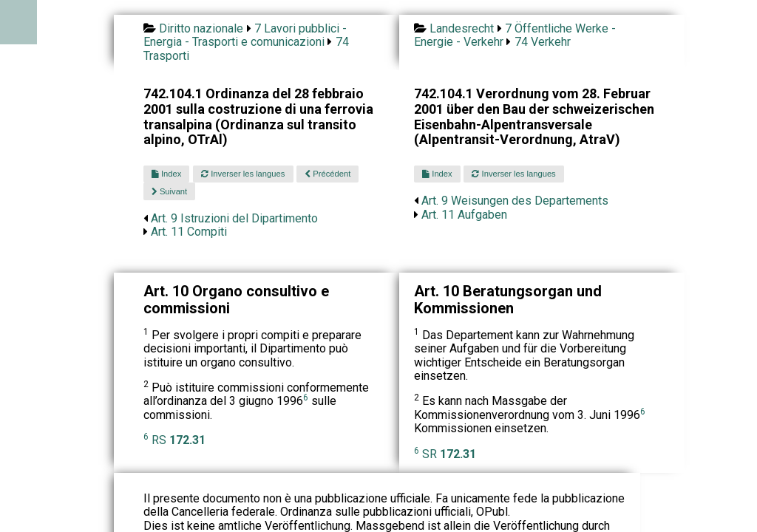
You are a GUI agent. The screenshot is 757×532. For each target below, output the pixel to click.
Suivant (169, 191)
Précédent (327, 174)
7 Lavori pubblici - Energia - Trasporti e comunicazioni (245, 35)
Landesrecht (462, 28)
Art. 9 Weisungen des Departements (515, 201)
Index (166, 174)
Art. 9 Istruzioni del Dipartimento (234, 218)
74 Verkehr (543, 42)
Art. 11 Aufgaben (464, 215)
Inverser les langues (243, 174)
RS (179, 440)
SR (449, 454)
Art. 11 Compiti (189, 232)
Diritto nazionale (201, 28)
